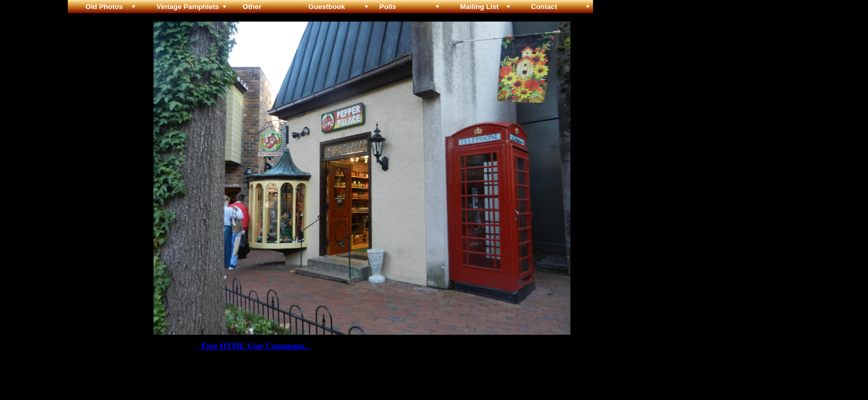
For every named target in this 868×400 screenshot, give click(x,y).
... (254, 346)
